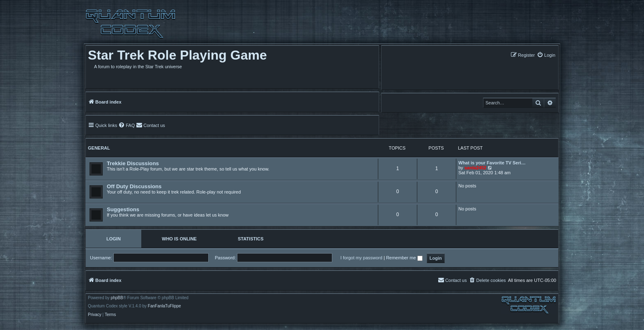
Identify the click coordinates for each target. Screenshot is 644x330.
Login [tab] (114, 239)
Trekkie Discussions (133, 163)
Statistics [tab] (251, 239)
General (99, 148)
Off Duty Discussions (134, 186)
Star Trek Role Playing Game (177, 55)
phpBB (117, 298)
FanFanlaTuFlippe (164, 306)
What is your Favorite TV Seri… (492, 163)
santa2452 (475, 168)
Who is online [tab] (179, 239)
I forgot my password (361, 258)
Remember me (404, 258)
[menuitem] (546, 55)
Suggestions (123, 209)
